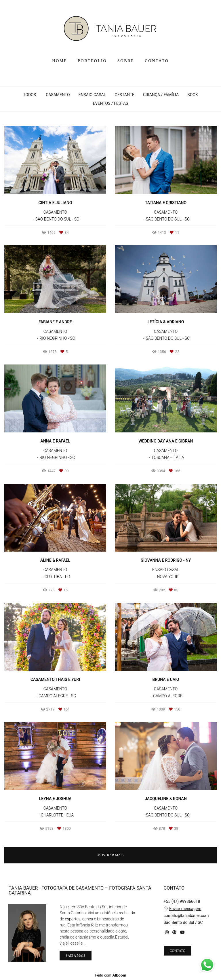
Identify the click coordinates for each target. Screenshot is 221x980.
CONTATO (157, 61)
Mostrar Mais (110, 855)
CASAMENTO (58, 95)
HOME (60, 61)
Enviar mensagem (185, 909)
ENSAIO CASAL (92, 95)
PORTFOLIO (92, 61)
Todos (29, 95)
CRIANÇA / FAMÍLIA (161, 95)
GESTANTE (124, 95)
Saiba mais (75, 956)
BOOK (193, 95)
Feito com (110, 975)
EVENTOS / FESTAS (111, 103)
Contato (178, 951)
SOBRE (126, 61)
